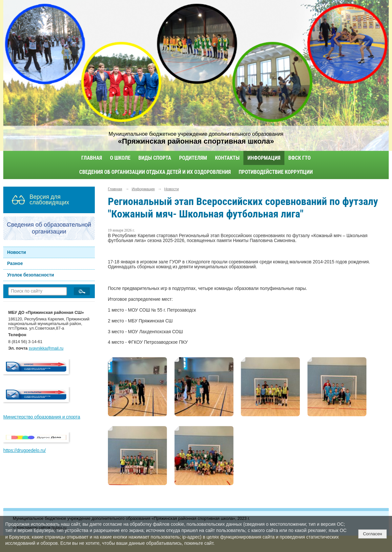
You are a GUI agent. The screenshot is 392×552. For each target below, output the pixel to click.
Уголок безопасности (31, 275)
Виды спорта (155, 158)
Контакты (227, 158)
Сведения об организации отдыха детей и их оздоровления (155, 172)
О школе (120, 158)
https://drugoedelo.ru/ (25, 450)
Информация (264, 158)
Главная (92, 158)
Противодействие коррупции (276, 172)
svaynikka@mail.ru (46, 348)
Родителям (193, 158)
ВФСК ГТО (299, 158)
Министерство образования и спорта (42, 417)
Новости (17, 252)
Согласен (372, 534)
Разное (15, 264)
